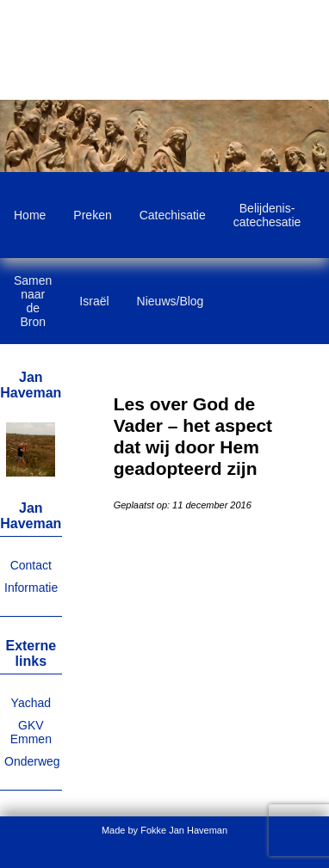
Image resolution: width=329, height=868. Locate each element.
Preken (92, 215)
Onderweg (32, 761)
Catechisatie (173, 215)
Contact (31, 565)
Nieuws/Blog (171, 301)
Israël (94, 301)
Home (30, 215)
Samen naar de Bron (33, 301)
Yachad (31, 703)
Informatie (31, 588)
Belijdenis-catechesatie (267, 215)
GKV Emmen (31, 732)
